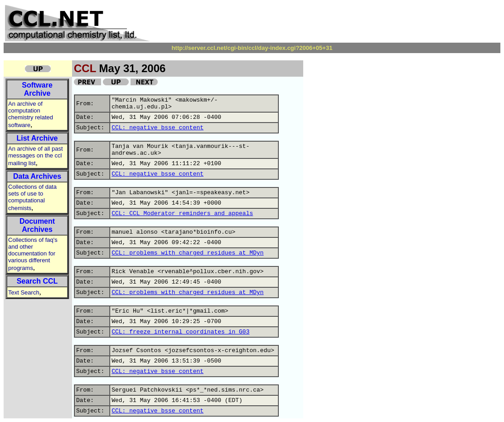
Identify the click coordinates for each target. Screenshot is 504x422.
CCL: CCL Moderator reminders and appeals (182, 213)
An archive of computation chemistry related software (31, 114)
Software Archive (37, 89)
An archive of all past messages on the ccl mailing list (36, 156)
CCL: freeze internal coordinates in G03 (180, 332)
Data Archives (37, 176)
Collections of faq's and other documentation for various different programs (33, 254)
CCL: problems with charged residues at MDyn (187, 253)
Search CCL (37, 281)
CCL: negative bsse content (157, 128)
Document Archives (37, 225)
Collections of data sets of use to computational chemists (32, 197)
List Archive (37, 138)
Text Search (24, 292)
